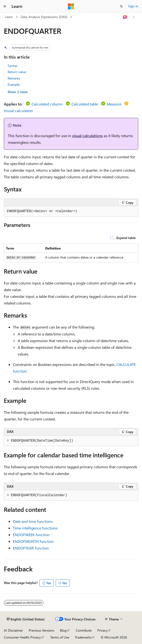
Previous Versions (41, 630)
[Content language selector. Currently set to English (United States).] (26, 619)
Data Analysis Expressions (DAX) (44, 17)
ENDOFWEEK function (31, 535)
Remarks (14, 78)
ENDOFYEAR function (31, 548)
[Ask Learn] (125, 17)
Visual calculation (18, 111)
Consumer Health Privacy (22, 637)
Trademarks (83, 637)
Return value (17, 72)
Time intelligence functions (35, 528)
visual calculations (87, 136)
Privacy (103, 630)
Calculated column (47, 104)
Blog (63, 630)
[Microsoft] (71, 6)
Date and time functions (33, 521)
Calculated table (85, 104)
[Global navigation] (5, 6)
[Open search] (121, 6)
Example (14, 84)
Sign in (133, 6)
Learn (9, 17)
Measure (114, 104)
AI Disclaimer (13, 630)
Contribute (84, 630)
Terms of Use (60, 637)
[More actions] (134, 17)
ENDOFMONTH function (33, 541)
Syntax (13, 66)
